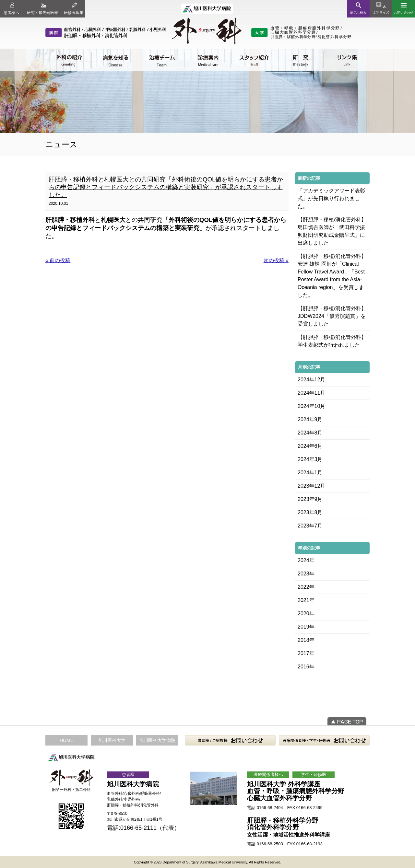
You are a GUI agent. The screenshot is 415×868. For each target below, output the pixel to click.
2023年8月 (310, 512)
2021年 (306, 600)
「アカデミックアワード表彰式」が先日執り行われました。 (331, 198)
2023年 (306, 574)
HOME (66, 740)
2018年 (306, 640)
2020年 (306, 613)
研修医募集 (74, 9)
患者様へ (11, 9)
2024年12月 (311, 380)
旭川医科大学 (112, 740)
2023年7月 (310, 526)
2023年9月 (310, 499)
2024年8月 (310, 433)
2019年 (306, 627)
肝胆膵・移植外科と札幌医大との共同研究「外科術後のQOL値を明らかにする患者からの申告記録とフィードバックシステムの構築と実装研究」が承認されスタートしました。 (166, 187)
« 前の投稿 (58, 260)
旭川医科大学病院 (157, 740)
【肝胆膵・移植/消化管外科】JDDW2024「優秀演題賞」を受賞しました (332, 316)
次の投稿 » (276, 260)
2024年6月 (310, 446)
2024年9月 (310, 419)
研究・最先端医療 (42, 9)
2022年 (306, 587)
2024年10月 (311, 406)
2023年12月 (311, 486)
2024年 (306, 560)
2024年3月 (310, 459)
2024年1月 (310, 473)
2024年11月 (311, 393)
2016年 (306, 667)
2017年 (306, 653)
